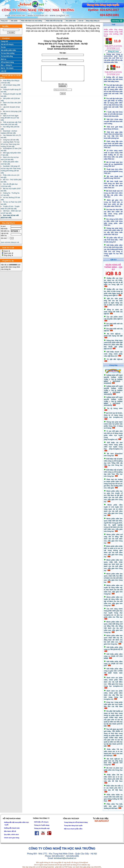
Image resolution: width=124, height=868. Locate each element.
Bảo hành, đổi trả (10, 831)
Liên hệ (81, 21)
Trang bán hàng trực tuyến (73, 825)
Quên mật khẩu (6, 242)
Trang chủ (4, 21)
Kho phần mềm (71, 21)
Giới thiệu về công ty (41, 822)
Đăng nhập (89, 21)
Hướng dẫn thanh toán (12, 828)
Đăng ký (97, 21)
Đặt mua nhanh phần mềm (73, 829)
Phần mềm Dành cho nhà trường (31, 21)
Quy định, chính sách (11, 834)
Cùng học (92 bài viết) (11, 140)
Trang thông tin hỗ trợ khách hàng (76, 822)
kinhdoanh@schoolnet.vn (65, 858)
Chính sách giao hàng (12, 838)
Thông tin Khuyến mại (42, 828)
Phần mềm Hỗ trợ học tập (54, 21)
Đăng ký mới (15, 242)
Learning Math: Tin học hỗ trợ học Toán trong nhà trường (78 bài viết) (10, 144)
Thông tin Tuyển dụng (42, 825)
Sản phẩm (14, 21)
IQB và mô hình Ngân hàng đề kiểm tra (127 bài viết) (10, 118)
